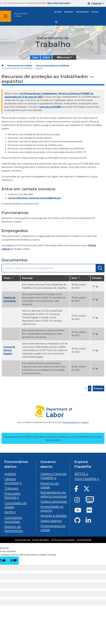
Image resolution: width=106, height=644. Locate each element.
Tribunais (11, 488)
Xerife (9, 512)
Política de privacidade (63, 540)
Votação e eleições (54, 516)
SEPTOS (80, 474)
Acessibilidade (84, 540)
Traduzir (97, 3)
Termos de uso (22, 540)
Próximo (98, 388)
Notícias (95, 12)
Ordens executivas (54, 501)
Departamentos (82, 12)
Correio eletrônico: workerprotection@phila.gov (34, 198)
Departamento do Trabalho (20, 65)
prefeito (10, 474)
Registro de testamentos (14, 529)
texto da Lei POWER (50, 107)
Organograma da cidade (53, 528)
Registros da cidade (49, 485)
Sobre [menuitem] (46, 57)
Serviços (58, 12)
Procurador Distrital (12, 495)
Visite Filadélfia (85, 479)
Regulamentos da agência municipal (54, 494)
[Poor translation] (13, 561)
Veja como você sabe (59, 3)
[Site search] (56, 22)
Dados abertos (51, 521)
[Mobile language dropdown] (96, 3)
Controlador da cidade (15, 505)
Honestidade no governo (52, 509)
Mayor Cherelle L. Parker (20, 15)
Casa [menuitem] (35, 57)
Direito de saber (41, 540)
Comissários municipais (13, 519)
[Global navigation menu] (6, 16)
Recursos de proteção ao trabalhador (53, 65)
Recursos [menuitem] (64, 57)
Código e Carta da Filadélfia (53, 476)
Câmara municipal (12, 481)
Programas (69, 12)
